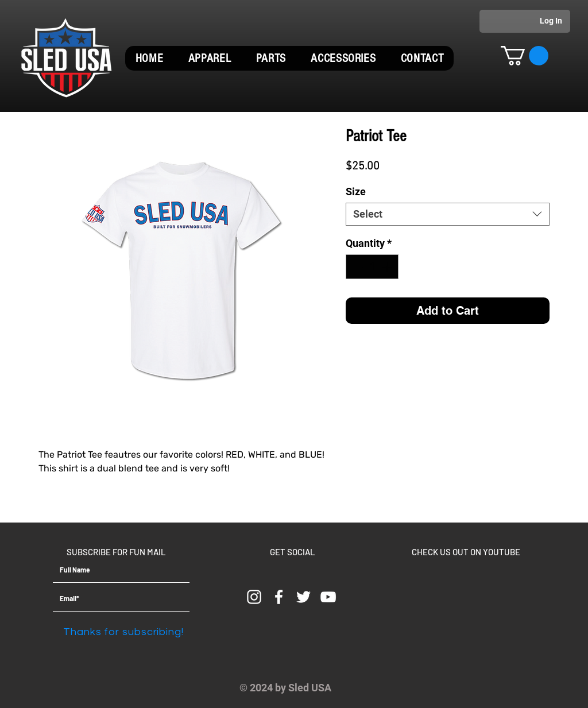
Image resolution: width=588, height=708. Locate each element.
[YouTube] (328, 597)
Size (356, 191)
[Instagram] (254, 597)
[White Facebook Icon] (279, 597)
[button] (210, 58)
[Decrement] (356, 267)
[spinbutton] (372, 267)
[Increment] (388, 267)
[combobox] (448, 214)
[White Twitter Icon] (303, 597)
